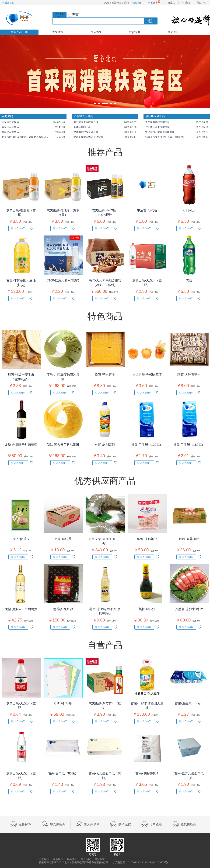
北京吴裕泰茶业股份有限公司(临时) (164, 137)
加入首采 (96, 32)
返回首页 (9, 3)
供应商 (73, 15)
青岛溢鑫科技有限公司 (157, 122)
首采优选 (58, 32)
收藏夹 (171, 3)
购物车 (154, 3)
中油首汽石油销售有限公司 (160, 132)
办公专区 (173, 32)
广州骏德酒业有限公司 (157, 127)
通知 (187, 3)
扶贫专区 (135, 32)
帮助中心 (202, 3)
